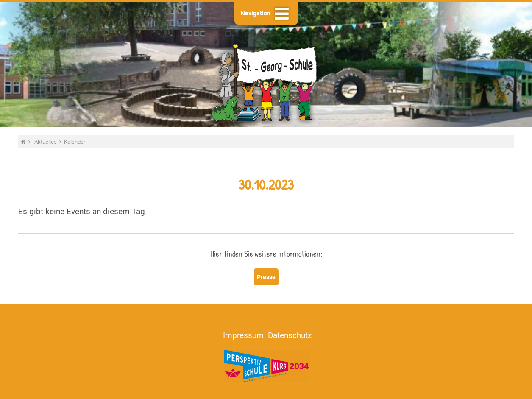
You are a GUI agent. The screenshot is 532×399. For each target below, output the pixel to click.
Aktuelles (46, 142)
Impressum (243, 335)
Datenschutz (290, 335)
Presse (266, 277)
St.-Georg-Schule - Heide (266, 82)
